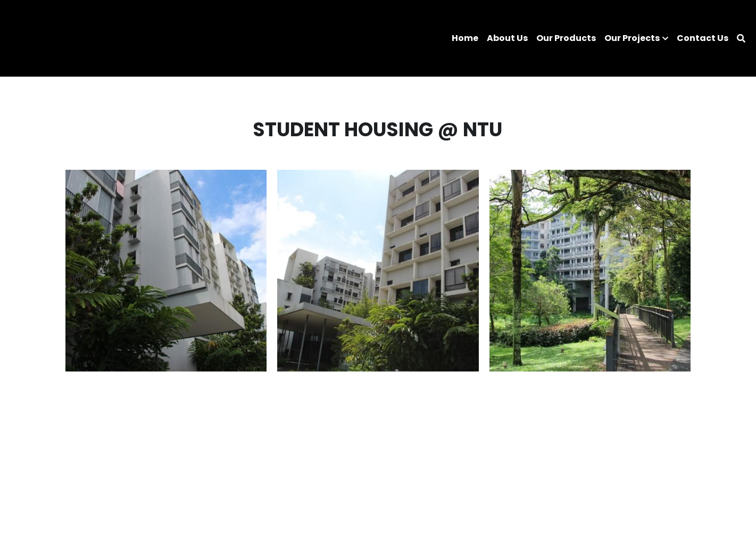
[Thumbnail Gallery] (166, 271)
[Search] (741, 39)
